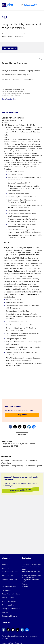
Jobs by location (8, 605)
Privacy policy (7, 590)
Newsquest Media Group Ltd (12, 643)
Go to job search (10, 48)
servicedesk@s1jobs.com (31, 571)
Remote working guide (10, 601)
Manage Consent (8, 598)
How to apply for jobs (9, 579)
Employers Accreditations (11, 608)
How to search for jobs (10, 572)
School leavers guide (9, 586)
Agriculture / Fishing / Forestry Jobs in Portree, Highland (21, 466)
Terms (4, 583)
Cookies (5, 612)
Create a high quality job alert (19, 490)
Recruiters (6, 568)
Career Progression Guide (11, 594)
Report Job (22, 434)
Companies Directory (9, 616)
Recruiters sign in (8, 575)
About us (5, 564)
